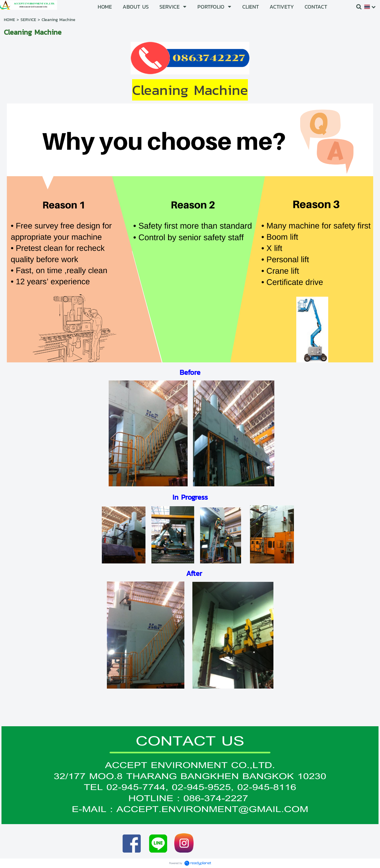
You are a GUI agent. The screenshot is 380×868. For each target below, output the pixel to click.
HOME (9, 20)
